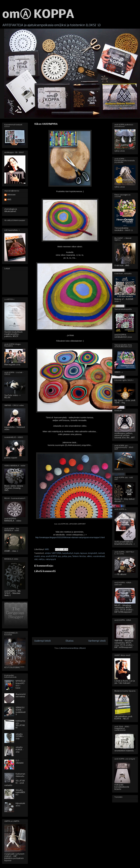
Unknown (11, 195)
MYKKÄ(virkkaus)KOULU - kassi (21, 684)
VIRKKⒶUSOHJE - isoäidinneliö (21, 711)
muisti (37, 556)
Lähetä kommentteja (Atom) (73, 648)
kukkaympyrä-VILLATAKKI (20, 724)
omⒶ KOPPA (38, 15)
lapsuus (84, 553)
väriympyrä (51, 559)
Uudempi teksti (43, 641)
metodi (101, 553)
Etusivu (70, 641)
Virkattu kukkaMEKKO (20, 793)
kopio (77, 553)
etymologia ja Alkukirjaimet (11, 210)
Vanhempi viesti (97, 641)
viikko (90, 556)
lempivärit (93, 553)
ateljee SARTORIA (53, 553)
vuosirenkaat (99, 556)
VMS (9, 200)
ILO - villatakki (20, 762)
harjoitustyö (68, 553)
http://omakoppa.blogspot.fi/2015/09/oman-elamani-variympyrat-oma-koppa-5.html (70, 537)
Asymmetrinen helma (21, 696)
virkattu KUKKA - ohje (20, 750)
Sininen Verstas (79, 556)
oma (43, 556)
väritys (42, 559)
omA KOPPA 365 (53, 556)
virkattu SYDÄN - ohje (20, 737)
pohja (64, 556)
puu (70, 556)
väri (36, 559)
